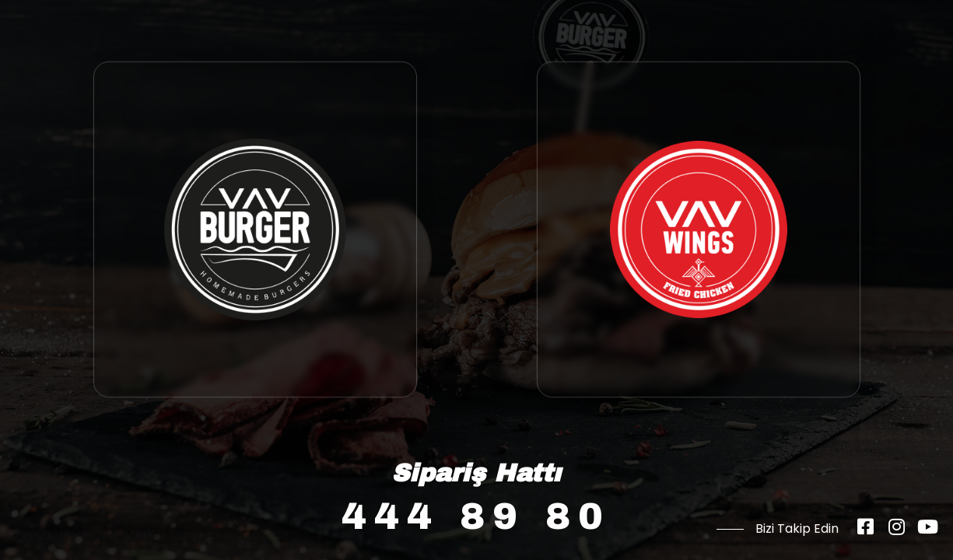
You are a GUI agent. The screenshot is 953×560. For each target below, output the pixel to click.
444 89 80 (476, 516)
